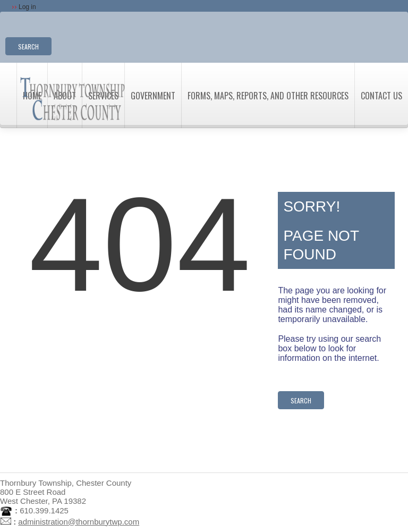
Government (153, 96)
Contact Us (381, 96)
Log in (27, 7)
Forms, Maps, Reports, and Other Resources (268, 96)
